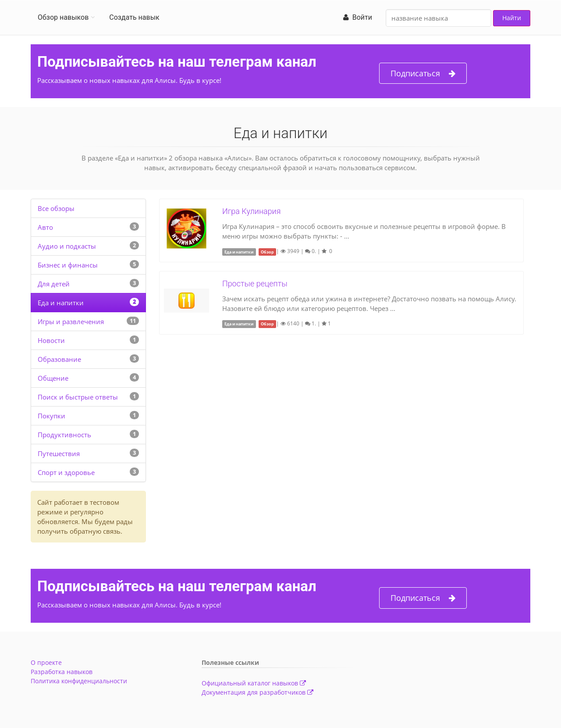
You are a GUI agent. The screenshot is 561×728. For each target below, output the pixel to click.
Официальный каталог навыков (254, 683)
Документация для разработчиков (257, 692)
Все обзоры (56, 208)
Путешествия (59, 453)
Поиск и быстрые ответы (78, 397)
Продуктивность (64, 435)
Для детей (54, 284)
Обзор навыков (63, 17)
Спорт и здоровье (66, 472)
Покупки (51, 416)
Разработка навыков (62, 672)
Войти (358, 17)
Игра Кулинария (252, 211)
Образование (59, 359)
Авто (45, 227)
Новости (51, 340)
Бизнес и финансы (68, 265)
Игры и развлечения (71, 321)
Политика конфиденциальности (79, 681)
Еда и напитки (61, 303)
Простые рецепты (255, 284)
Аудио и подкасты (67, 246)
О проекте (46, 662)
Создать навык (134, 17)
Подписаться (423, 73)
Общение (53, 378)
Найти (512, 18)
